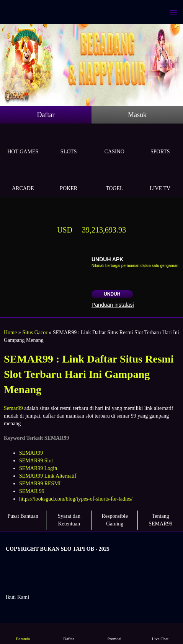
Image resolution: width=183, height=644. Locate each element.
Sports (160, 143)
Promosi (114, 633)
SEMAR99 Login (38, 468)
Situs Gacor (35, 333)
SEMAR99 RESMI (40, 484)
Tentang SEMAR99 (160, 520)
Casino (114, 143)
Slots (69, 143)
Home (10, 333)
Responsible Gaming (115, 520)
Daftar (46, 115)
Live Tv (160, 180)
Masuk (137, 115)
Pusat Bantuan (23, 516)
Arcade (23, 180)
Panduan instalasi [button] (113, 305)
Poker (69, 180)
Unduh (112, 294)
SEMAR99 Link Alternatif (48, 476)
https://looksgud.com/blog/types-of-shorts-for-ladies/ (76, 499)
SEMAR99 (31, 453)
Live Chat (160, 633)
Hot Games (23, 143)
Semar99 (13, 408)
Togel (114, 180)
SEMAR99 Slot (36, 461)
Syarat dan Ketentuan (69, 520)
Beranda (23, 633)
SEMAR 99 (32, 491)
